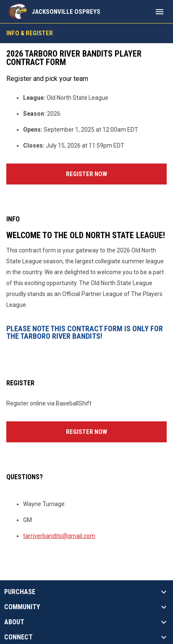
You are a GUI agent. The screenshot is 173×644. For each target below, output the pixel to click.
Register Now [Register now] (116, 173)
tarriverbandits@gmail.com (59, 536)
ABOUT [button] (14, 622)
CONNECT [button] (18, 637)
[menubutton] (160, 12)
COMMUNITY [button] (22, 607)
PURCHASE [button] (20, 592)
